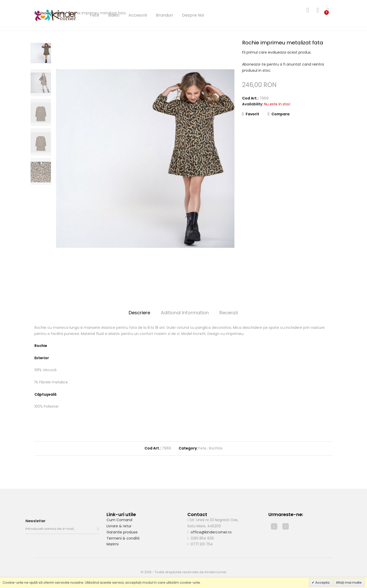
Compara (279, 114)
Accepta (322, 583)
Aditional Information (185, 313)
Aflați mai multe (349, 583)
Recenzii (229, 313)
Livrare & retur (119, 526)
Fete (95, 15)
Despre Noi (193, 15)
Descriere (139, 313)
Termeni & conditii (123, 538)
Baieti (114, 15)
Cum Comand (119, 520)
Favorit (251, 114)
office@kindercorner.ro (211, 532)
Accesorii (138, 15)
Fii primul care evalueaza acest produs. (277, 52)
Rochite (216, 448)
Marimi (113, 544)
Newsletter (36, 521)
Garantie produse (122, 532)
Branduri (164, 15)
